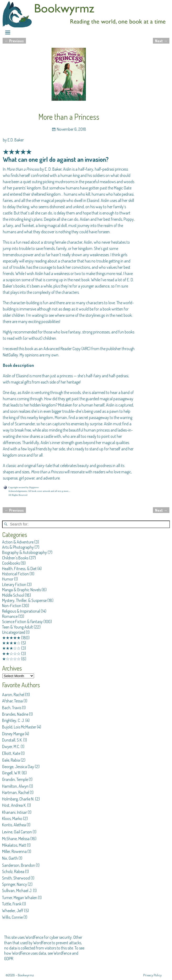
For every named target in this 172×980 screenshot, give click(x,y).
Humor (8, 579)
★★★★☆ (11, 643)
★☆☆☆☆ (11, 659)
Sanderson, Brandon (19, 865)
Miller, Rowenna (14, 851)
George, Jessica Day (18, 767)
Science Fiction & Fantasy (22, 622)
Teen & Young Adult (18, 627)
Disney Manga (13, 734)
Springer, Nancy (15, 884)
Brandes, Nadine (15, 714)
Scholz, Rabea (13, 871)
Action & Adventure (18, 542)
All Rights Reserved (18, 495)
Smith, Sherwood (16, 878)
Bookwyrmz (26, 975)
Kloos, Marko (12, 818)
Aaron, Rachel (13, 695)
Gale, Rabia (11, 760)
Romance (10, 616)
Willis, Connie (12, 917)
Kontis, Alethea (14, 825)
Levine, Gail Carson (17, 832)
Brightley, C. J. (13, 720)
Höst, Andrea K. (14, 805)
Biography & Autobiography (24, 552)
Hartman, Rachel (16, 792)
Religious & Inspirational (21, 611)
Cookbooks (11, 563)
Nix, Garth (10, 858)
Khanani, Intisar (15, 812)
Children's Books (15, 558)
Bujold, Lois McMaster (19, 727)
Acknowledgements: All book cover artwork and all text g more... (39, 491)
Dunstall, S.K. (12, 740)
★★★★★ (11, 638)
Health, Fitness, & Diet (19, 569)
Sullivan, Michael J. (17, 891)
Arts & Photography (18, 547)
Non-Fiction (12, 606)
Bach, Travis (12, 708)
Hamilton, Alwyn (15, 786)
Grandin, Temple (15, 779)
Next (161, 41)
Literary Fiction (14, 584)
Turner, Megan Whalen (20, 898)
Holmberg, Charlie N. (18, 799)
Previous (14, 41)
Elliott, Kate (11, 753)
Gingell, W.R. (12, 773)
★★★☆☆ (11, 648)
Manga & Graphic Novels (21, 590)
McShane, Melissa (16, 839)
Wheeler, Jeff (13, 911)
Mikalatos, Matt (14, 845)
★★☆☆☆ (11, 654)
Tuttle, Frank (12, 904)
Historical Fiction (15, 574)
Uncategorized (14, 632)
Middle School (13, 595)
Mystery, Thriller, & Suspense (24, 600)
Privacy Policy (152, 975)
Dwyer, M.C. (11, 746)
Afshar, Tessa (12, 701)
